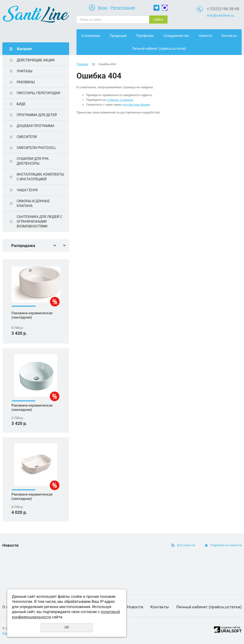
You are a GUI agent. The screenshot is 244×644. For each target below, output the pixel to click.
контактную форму (136, 105)
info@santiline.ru (221, 15)
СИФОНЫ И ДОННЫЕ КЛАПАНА (33, 203)
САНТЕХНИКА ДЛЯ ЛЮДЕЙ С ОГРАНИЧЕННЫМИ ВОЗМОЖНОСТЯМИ (39, 221)
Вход (102, 8)
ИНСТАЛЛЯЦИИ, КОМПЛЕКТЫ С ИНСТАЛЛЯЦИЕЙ (40, 177)
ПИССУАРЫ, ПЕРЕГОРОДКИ (38, 93)
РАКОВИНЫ (26, 82)
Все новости (186, 545)
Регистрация (123, 8)
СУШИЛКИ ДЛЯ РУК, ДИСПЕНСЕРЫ (33, 161)
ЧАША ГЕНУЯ (27, 190)
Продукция (118, 36)
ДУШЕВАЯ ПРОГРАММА (36, 126)
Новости (205, 36)
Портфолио (145, 36)
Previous (55, 245)
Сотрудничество (176, 36)
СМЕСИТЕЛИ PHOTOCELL (36, 148)
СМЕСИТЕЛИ (27, 137)
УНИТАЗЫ (25, 71)
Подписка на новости (226, 545)
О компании (91, 36)
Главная (82, 64)
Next (64, 245)
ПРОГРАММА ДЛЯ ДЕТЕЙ (37, 115)
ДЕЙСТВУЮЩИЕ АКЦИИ (36, 60)
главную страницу (120, 100)
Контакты (229, 36)
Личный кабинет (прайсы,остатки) (159, 49)
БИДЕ (21, 104)
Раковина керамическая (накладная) (32, 328)
